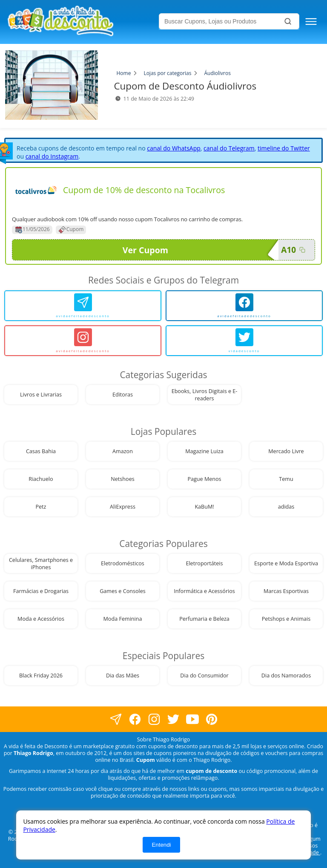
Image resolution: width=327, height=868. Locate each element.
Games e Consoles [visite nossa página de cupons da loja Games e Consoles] (123, 591)
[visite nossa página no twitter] (173, 719)
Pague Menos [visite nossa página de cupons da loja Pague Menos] (204, 479)
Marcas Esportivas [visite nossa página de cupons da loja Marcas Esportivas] (286, 591)
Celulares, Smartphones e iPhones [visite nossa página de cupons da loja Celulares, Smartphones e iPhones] (41, 564)
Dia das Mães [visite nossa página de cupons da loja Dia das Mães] (123, 676)
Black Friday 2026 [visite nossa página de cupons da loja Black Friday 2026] (41, 676)
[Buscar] (288, 21)
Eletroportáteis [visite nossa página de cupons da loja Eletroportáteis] (204, 563)
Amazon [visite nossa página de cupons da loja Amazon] (123, 451)
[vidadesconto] (244, 341)
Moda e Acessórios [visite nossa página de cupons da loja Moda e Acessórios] (41, 619)
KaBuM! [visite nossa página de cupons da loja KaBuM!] (204, 507)
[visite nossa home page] (82, 22)
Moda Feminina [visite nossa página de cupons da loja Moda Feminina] (123, 619)
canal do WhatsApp (174, 148)
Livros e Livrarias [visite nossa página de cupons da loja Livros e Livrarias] (41, 395)
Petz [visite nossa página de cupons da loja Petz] (41, 507)
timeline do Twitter (284, 148)
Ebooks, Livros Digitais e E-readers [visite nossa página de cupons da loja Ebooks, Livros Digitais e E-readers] (205, 395)
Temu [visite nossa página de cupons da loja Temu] (286, 479)
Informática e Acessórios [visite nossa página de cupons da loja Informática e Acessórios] (204, 591)
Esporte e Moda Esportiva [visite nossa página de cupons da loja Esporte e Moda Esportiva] (286, 563)
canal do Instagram (52, 156)
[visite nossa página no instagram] (154, 719)
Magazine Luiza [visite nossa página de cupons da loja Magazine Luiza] (204, 451)
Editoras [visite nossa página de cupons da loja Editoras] (123, 395)
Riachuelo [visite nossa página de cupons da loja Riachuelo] (41, 479)
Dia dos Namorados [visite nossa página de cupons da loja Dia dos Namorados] (286, 676)
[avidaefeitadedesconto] (83, 306)
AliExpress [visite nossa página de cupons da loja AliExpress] (123, 507)
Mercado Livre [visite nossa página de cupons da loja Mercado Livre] (286, 451)
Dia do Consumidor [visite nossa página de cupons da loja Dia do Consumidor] (204, 676)
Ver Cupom (201, 250)
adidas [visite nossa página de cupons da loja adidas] (286, 507)
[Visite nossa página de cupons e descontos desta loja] (36, 190)
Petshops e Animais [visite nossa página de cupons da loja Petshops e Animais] (286, 619)
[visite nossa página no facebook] (116, 719)
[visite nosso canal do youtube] (192, 719)
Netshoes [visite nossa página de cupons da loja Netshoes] (122, 479)
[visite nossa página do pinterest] (211, 719)
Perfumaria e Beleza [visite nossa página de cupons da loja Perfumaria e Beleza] (204, 619)
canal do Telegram (229, 148)
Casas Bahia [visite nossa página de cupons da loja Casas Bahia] (41, 451)
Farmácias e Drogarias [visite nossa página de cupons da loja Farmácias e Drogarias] (41, 591)
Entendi (161, 845)
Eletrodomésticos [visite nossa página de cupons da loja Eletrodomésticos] (123, 563)
